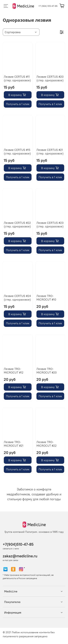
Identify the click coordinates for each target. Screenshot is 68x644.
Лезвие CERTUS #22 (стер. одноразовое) (17, 225)
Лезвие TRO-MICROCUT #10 (46, 298)
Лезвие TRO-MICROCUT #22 (47, 444)
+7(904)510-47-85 (18, 544)
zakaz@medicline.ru (20, 556)
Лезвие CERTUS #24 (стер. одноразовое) (17, 298)
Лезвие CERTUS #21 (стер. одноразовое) (50, 152)
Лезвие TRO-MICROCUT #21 (14, 444)
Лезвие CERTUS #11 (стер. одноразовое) (17, 78)
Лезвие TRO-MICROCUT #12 (14, 371)
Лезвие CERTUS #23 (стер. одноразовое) (50, 225)
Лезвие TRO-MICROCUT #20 (47, 371)
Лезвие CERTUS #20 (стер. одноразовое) (50, 78)
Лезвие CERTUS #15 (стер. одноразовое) (17, 152)
